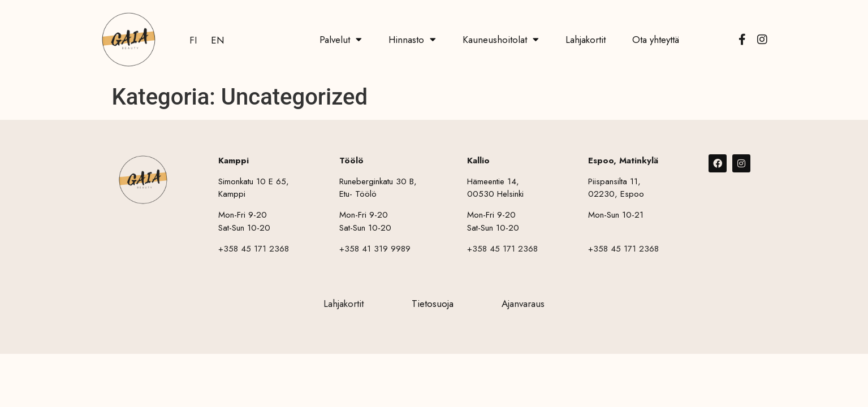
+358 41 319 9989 (375, 249)
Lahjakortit (586, 40)
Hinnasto (412, 40)
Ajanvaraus (523, 304)
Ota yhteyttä (656, 40)
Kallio (478, 161)
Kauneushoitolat (501, 40)
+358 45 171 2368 (254, 249)
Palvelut (341, 40)
